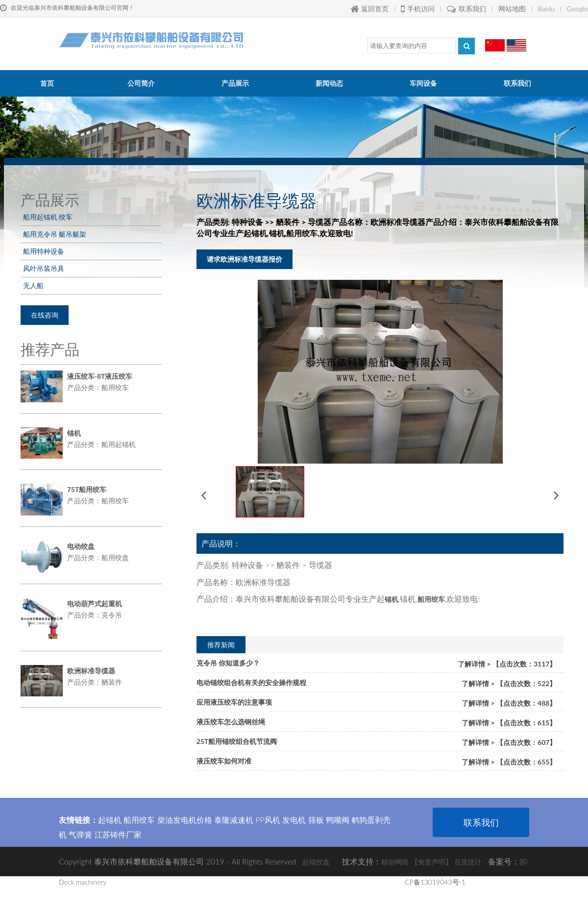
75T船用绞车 (87, 489)
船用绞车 (139, 820)
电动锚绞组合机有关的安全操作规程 (251, 682)
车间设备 (423, 83)
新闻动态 (329, 83)
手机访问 (418, 9)
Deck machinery (83, 882)
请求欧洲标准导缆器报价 (245, 259)
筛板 (316, 820)
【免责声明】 (432, 862)
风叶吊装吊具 (44, 268)
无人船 (33, 285)
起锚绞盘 (316, 862)
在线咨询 (45, 315)
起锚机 (110, 820)
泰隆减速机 (234, 820)
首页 (47, 83)
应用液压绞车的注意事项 (234, 702)
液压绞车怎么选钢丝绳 (231, 722)
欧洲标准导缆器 (91, 671)
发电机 (294, 820)
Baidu (546, 9)
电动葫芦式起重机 (95, 604)
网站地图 (512, 9)
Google (577, 9)
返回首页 (369, 9)
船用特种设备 (44, 251)
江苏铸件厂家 (118, 834)
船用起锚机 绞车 (48, 217)
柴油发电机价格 (185, 820)
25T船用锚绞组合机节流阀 (237, 741)
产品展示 (235, 83)
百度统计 (468, 862)
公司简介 (141, 83)
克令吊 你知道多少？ (228, 663)
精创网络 (395, 862)
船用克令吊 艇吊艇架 (55, 234)
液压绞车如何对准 (224, 761)
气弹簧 (80, 834)
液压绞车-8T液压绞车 (100, 376)
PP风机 (268, 820)
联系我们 (466, 9)
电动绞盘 (81, 546)
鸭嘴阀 (338, 820)
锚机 (74, 433)
